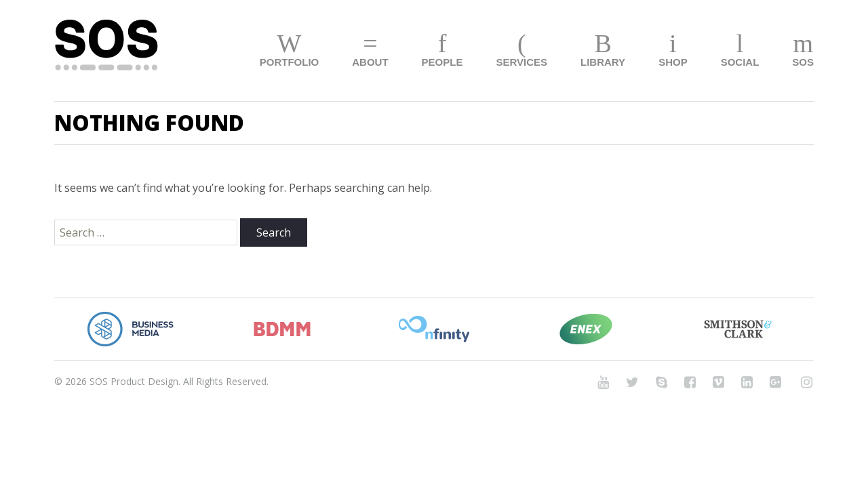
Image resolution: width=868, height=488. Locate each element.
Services (521, 62)
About (370, 62)
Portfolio (290, 62)
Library (603, 62)
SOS (803, 62)
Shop (673, 62)
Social (740, 62)
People (442, 62)
